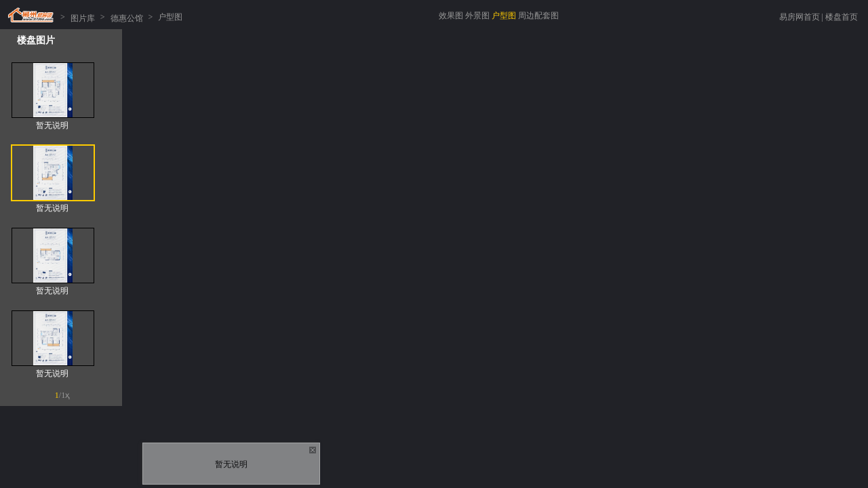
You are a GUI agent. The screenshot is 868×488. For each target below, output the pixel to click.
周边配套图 (538, 16)
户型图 (504, 16)
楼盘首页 (842, 17)
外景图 (477, 16)
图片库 (83, 17)
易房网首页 (800, 17)
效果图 (451, 16)
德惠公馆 (127, 17)
